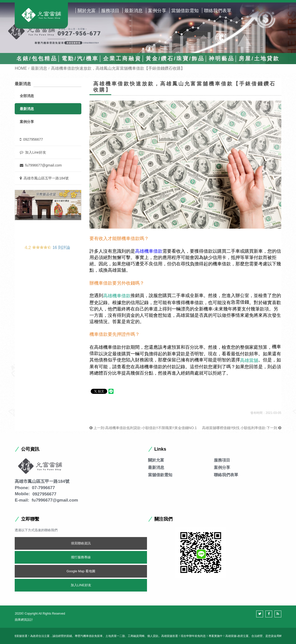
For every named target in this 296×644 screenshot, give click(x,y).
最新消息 (134, 11)
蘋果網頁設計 (24, 620)
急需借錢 (240, 302)
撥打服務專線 (81, 557)
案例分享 (157, 11)
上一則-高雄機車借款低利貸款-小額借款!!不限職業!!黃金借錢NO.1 (143, 428)
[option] (48, 205)
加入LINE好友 (81, 585)
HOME (21, 68)
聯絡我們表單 (218, 11)
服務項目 (110, 11)
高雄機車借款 (149, 251)
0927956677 (31, 139)
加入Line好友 (33, 152)
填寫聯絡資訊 (81, 543)
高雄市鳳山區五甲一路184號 (44, 178)
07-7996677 (43, 488)
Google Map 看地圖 (81, 571)
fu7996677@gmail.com (41, 165)
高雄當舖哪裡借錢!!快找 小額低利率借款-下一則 (242, 428)
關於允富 (87, 11)
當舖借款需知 (185, 11)
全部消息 (27, 96)
